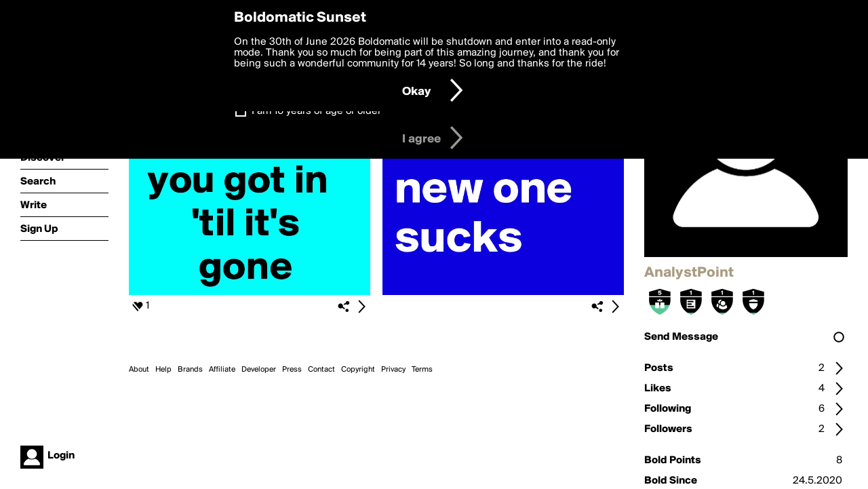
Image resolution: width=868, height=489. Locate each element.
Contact (321, 370)
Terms (422, 370)
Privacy (393, 370)
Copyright (358, 370)
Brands (190, 370)
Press (292, 370)
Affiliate (222, 370)
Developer (259, 370)
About (139, 370)
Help (163, 370)
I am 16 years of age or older (316, 111)
